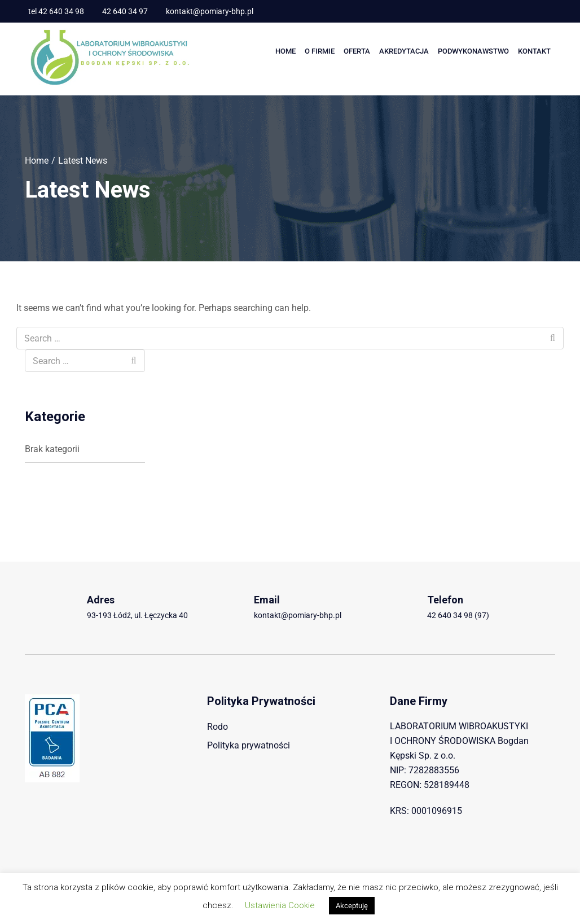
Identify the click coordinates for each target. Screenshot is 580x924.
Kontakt (534, 51)
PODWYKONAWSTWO (473, 51)
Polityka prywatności (249, 745)
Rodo (217, 727)
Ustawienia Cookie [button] (280, 905)
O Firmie (320, 51)
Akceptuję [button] (352, 906)
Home (285, 51)
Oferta (357, 51)
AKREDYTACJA (404, 51)
